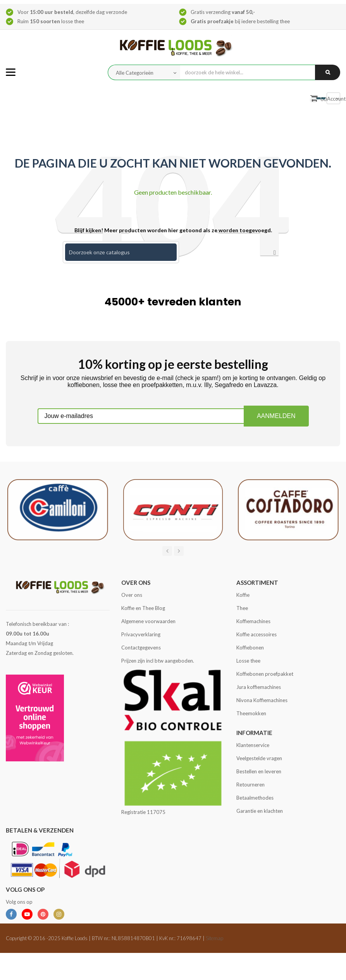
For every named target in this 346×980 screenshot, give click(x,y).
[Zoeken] (121, 252)
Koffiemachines (253, 621)
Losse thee (248, 661)
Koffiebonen (250, 648)
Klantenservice (253, 745)
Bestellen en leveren (259, 771)
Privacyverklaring (141, 634)
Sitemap (214, 938)
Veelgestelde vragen (259, 758)
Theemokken (251, 713)
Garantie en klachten (260, 811)
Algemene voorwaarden (148, 621)
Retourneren (250, 785)
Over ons (132, 595)
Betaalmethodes (255, 798)
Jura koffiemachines (259, 687)
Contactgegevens (141, 648)
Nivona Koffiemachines (262, 700)
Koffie (243, 595)
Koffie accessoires (256, 634)
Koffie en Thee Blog (143, 608)
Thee (242, 608)
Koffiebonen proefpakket (265, 674)
